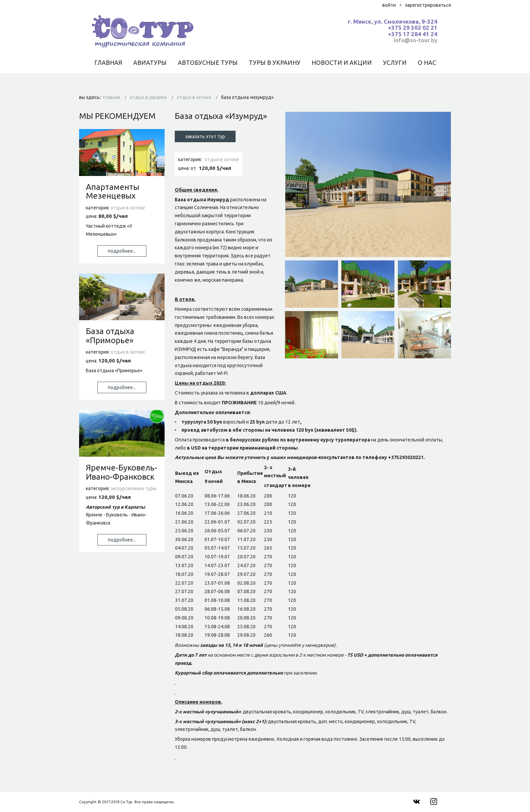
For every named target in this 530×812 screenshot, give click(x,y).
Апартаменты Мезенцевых (113, 191)
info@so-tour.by (415, 40)
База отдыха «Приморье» (110, 336)
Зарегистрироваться (428, 5)
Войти (389, 5)
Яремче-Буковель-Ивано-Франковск (122, 472)
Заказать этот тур (205, 136)
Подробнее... (122, 251)
